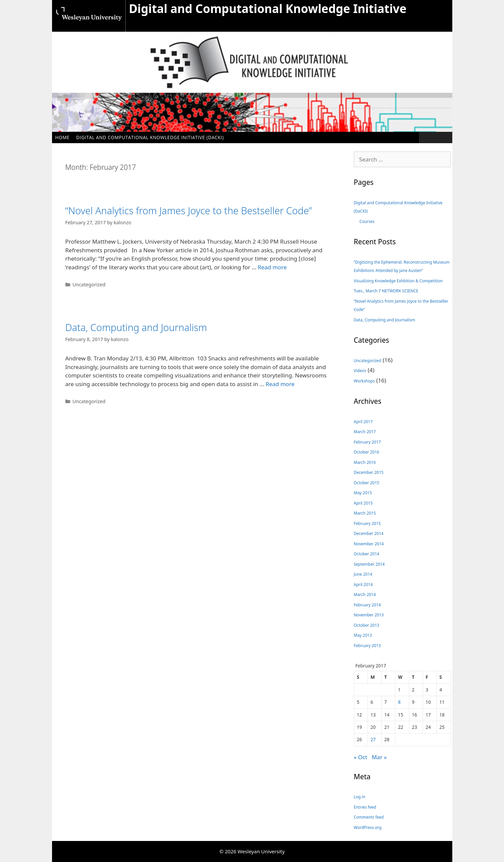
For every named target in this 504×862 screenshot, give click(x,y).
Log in (360, 797)
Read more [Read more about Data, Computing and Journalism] (280, 384)
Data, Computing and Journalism (136, 327)
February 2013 (367, 646)
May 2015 (363, 493)
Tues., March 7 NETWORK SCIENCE (386, 291)
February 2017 (367, 442)
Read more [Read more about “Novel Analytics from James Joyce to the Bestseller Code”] (272, 267)
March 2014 (365, 595)
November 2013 (369, 615)
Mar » (379, 757)
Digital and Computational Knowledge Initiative (268, 9)
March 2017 (365, 432)
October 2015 (367, 483)
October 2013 (367, 625)
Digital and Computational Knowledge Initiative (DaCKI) (150, 137)
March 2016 (365, 462)
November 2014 (369, 544)
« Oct (361, 757)
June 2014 (363, 574)
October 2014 (367, 554)
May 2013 (363, 635)
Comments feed (369, 817)
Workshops (364, 381)
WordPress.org (368, 827)
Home (63, 137)
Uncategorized (89, 284)
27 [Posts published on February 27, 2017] (373, 739)
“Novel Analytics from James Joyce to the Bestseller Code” (189, 210)
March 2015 (365, 513)
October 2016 (367, 452)
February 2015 (367, 523)
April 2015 (363, 503)
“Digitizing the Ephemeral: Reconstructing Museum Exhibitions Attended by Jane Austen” (402, 266)
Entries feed (365, 807)
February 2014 (367, 605)
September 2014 (369, 564)
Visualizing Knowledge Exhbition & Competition (398, 281)
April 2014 (363, 585)
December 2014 (369, 533)
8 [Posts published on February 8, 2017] (399, 702)
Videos (360, 371)
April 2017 (363, 422)
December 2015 (369, 472)
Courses (367, 221)
